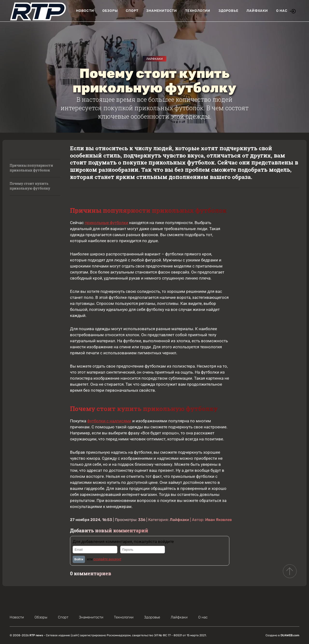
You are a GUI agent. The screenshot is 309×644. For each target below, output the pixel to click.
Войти (79, 559)
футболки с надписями (109, 421)
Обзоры (110, 11)
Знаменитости (162, 11)
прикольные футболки (106, 223)
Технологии (198, 11)
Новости (85, 11)
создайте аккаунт (107, 559)
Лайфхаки (257, 11)
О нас (282, 11)
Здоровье (228, 11)
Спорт (132, 11)
